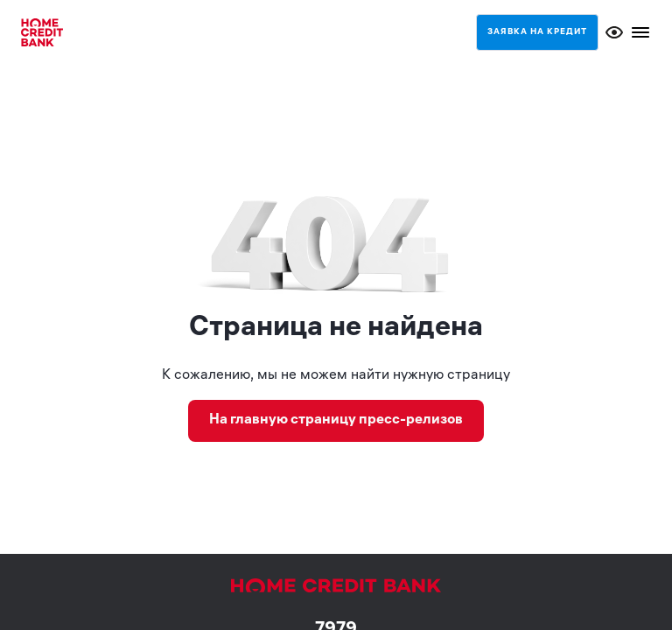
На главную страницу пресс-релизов (336, 420)
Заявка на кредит (537, 32)
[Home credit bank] (42, 32)
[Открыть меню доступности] (614, 32)
